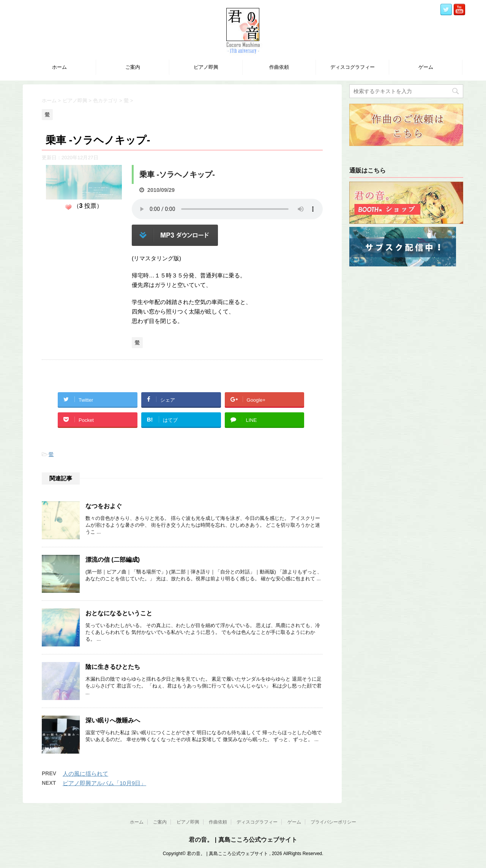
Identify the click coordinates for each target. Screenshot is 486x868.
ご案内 (133, 67)
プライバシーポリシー (333, 822)
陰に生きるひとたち (113, 667)
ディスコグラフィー (353, 67)
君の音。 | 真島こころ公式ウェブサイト (243, 840)
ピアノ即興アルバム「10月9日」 (104, 783)
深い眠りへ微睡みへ (113, 720)
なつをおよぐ (104, 506)
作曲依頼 (279, 67)
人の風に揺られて (85, 774)
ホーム (59, 67)
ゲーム (426, 67)
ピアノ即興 (206, 67)
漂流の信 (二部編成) (113, 560)
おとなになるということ (119, 613)
